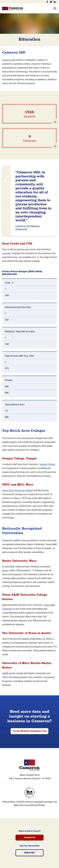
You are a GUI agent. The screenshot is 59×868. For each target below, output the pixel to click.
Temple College (47, 464)
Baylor (5, 571)
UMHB (5, 673)
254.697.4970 (33, 775)
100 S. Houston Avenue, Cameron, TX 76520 (30, 779)
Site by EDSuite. (38, 805)
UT (44, 639)
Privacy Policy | (10, 802)
